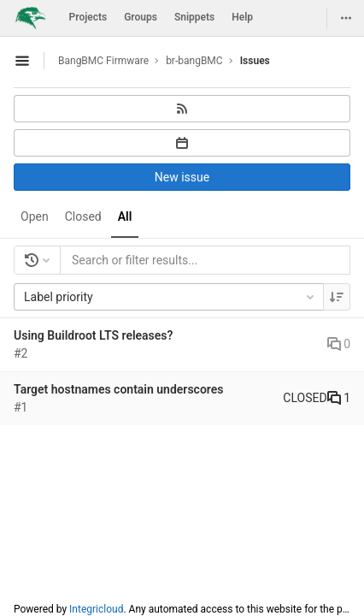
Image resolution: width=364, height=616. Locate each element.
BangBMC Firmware (103, 61)
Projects (88, 17)
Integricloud (96, 609)
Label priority (170, 297)
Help (242, 17)
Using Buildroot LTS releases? (93, 335)
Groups (141, 17)
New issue (182, 177)
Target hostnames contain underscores (118, 389)
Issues (255, 61)
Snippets (194, 17)
